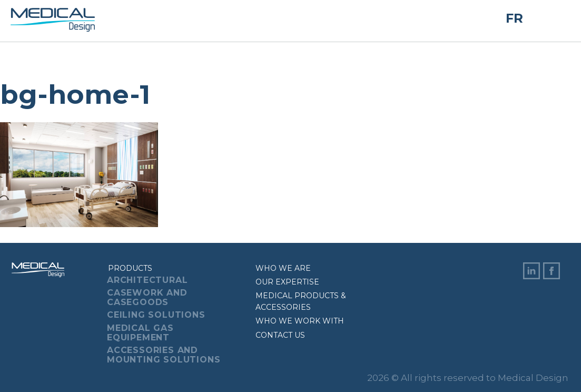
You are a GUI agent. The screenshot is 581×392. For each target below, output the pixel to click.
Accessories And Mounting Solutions (164, 355)
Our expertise (287, 282)
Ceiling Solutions (156, 315)
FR (514, 18)
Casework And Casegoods (147, 297)
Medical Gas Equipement (140, 333)
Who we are (283, 268)
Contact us (280, 335)
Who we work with (300, 321)
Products (130, 268)
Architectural (147, 280)
